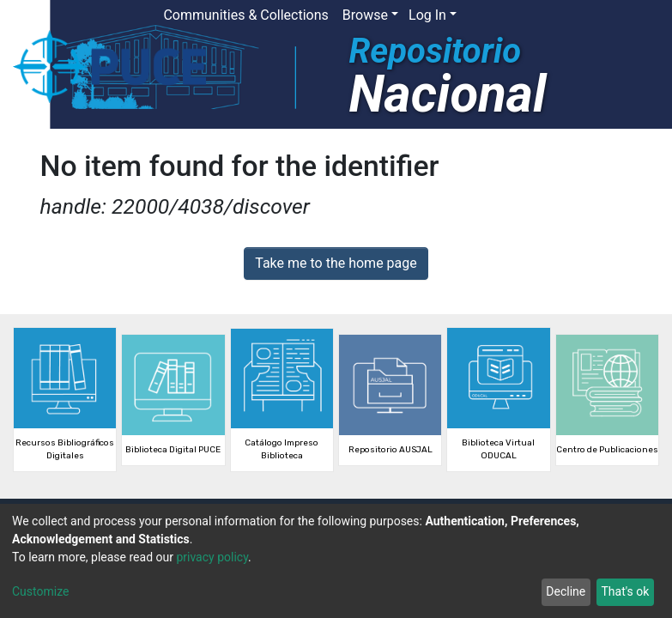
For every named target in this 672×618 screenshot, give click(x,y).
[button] (506, 15)
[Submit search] (532, 15)
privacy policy (212, 557)
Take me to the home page (336, 263)
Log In (427, 15)
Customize (40, 591)
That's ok (625, 591)
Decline (566, 591)
